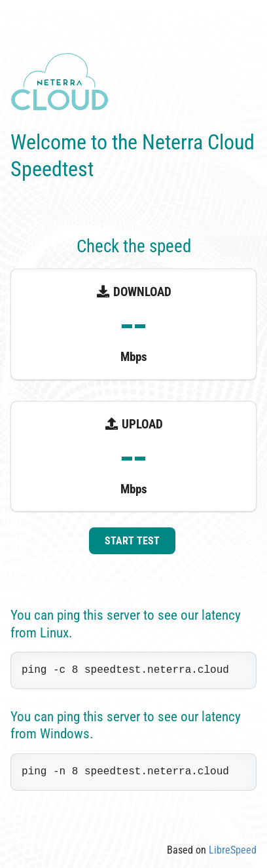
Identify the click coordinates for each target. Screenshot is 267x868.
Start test (132, 541)
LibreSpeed (233, 850)
